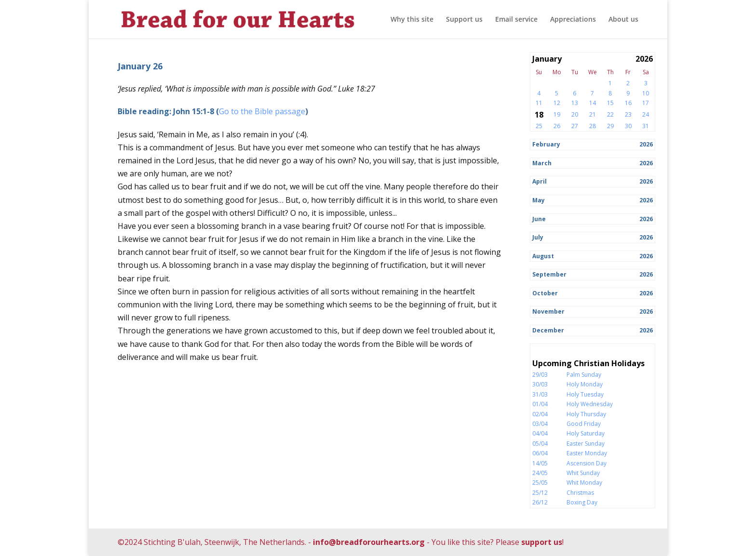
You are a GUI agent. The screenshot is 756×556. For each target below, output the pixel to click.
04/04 (540, 433)
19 (557, 114)
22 (610, 114)
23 (628, 114)
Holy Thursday (586, 414)
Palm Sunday (584, 375)
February (546, 144)
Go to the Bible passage (262, 111)
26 (557, 126)
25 (539, 126)
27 (575, 126)
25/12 (540, 493)
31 (646, 126)
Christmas (580, 493)
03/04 (540, 424)
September (549, 274)
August (543, 256)
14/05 (540, 463)
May (539, 200)
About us (623, 20)
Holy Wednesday (590, 404)
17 (646, 103)
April (540, 181)
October (545, 293)
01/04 (540, 404)
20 (575, 114)
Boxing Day (582, 502)
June (539, 219)
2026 (646, 144)
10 (646, 93)
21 (593, 114)
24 (646, 114)
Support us (464, 20)
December (548, 330)
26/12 (540, 502)
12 (557, 103)
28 (593, 126)
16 (628, 103)
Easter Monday (587, 453)
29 (610, 126)
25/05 (540, 483)
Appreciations (573, 20)
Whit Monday (584, 483)
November (548, 311)
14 (593, 103)
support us (542, 542)
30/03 (540, 384)
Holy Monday (585, 384)
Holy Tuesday (585, 394)
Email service (516, 20)
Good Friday (584, 424)
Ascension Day (587, 463)
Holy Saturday (586, 433)
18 (539, 115)
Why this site (412, 20)
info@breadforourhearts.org (369, 542)
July (538, 237)
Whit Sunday (583, 473)
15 (610, 103)
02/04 (540, 414)
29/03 (540, 375)
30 (628, 126)
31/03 (540, 394)
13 (575, 103)
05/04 (540, 443)
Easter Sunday (586, 443)
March (542, 163)
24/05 (540, 473)
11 (539, 103)
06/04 (540, 453)
